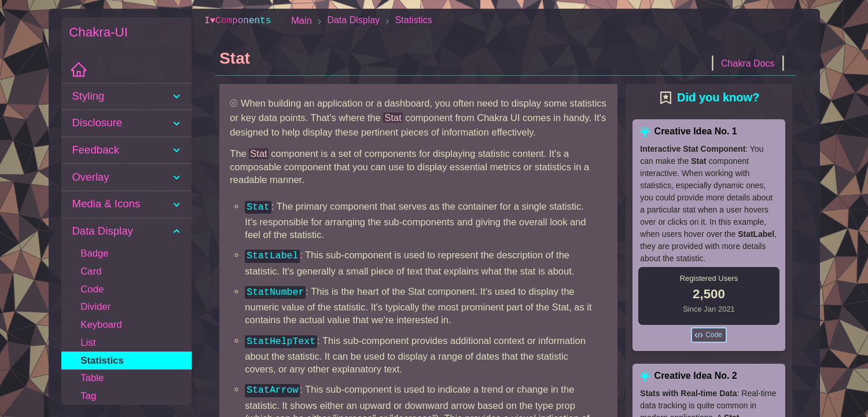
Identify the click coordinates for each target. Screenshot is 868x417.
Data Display (353, 20)
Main (301, 20)
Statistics (414, 20)
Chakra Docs (748, 63)
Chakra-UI (98, 32)
